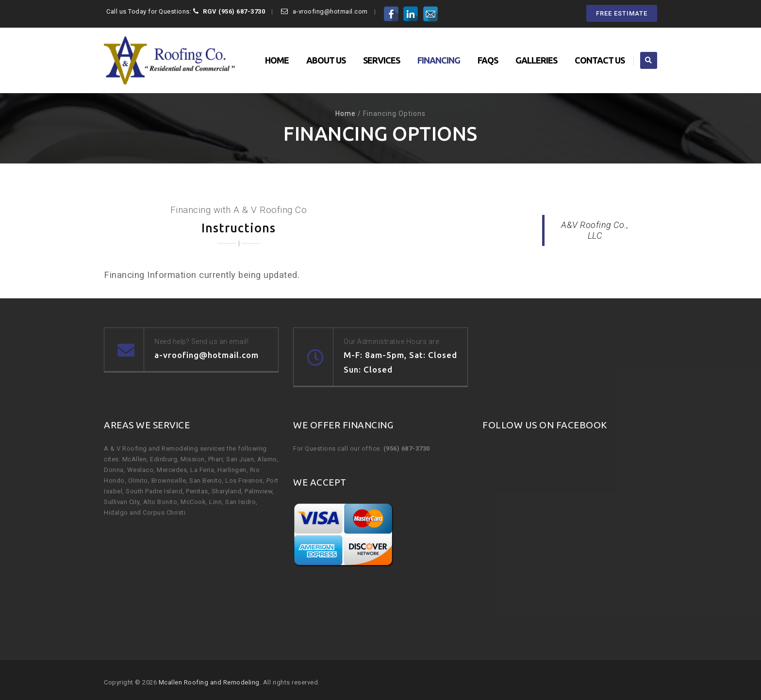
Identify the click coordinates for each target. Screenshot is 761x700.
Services (381, 60)
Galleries (536, 60)
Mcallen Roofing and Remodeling (209, 682)
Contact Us (600, 60)
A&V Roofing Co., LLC (595, 230)
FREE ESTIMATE (622, 13)
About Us (326, 60)
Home (277, 60)
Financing (439, 60)
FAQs (488, 60)
